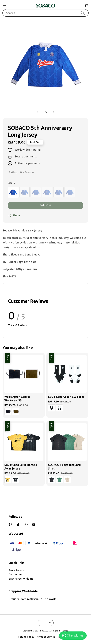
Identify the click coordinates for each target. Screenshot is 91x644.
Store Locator (17, 570)
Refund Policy (26, 637)
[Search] (83, 13)
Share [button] (14, 216)
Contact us (16, 575)
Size (11, 183)
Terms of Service (46, 637)
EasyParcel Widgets (21, 579)
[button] (4, 6)
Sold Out (46, 205)
